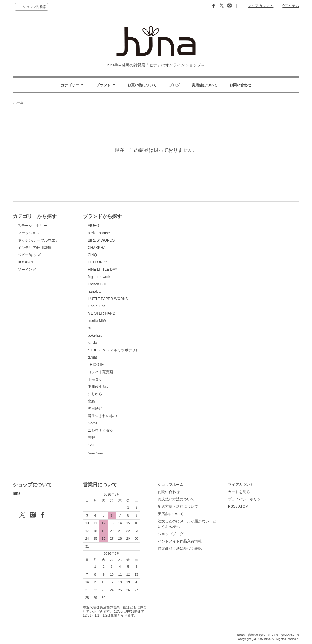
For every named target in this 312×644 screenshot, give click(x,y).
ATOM (243, 506)
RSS (232, 506)
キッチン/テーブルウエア (38, 240)
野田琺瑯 (95, 409)
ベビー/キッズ (29, 255)
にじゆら (95, 394)
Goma (93, 423)
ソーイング (27, 270)
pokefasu (95, 335)
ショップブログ (171, 534)
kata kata (95, 453)
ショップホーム (171, 485)
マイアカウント (261, 6)
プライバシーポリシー (246, 499)
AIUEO (93, 226)
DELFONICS (98, 262)
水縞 (91, 401)
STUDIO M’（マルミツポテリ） (113, 350)
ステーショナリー (32, 226)
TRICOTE (96, 365)
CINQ (92, 255)
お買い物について (142, 85)
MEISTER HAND (102, 313)
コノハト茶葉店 (101, 372)
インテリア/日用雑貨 (35, 248)
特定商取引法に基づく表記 (180, 549)
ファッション (29, 233)
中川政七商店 (99, 387)
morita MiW (97, 321)
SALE (92, 445)
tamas (93, 357)
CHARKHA (97, 248)
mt (90, 328)
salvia (92, 343)
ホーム (18, 102)
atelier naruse (99, 233)
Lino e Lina (97, 306)
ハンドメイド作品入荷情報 (180, 541)
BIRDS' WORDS (101, 240)
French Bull (97, 284)
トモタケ (95, 379)
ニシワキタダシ (101, 431)
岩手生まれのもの (102, 416)
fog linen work (99, 277)
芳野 (91, 438)
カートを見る (239, 492)
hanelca (94, 292)
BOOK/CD (26, 262)
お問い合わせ (240, 85)
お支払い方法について (176, 499)
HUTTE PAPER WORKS (108, 299)
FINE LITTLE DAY (103, 270)
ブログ (174, 85)
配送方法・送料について (178, 506)
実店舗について (204, 85)
